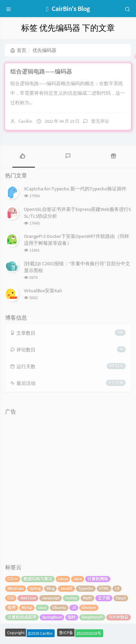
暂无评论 (100, 121)
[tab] (23, 156)
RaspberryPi (92, 617)
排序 (12, 608)
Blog (50, 588)
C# (117, 588)
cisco (42, 608)
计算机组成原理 (22, 617)
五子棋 (104, 598)
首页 (18, 50)
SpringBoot (52, 617)
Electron (89, 608)
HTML (104, 588)
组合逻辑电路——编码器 (41, 71)
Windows (16, 588)
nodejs (71, 598)
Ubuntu (59, 608)
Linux (63, 579)
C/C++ (13, 579)
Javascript (51, 598)
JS (74, 608)
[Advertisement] (68, 486)
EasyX (121, 598)
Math (87, 598)
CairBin (25, 121)
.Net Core (28, 598)
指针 (72, 617)
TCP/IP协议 (119, 617)
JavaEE (66, 588)
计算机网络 (98, 579)
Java (78, 579)
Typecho (86, 588)
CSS (11, 598)
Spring (35, 588)
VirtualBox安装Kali (43, 291)
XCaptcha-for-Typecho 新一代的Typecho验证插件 (75, 189)
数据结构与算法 (38, 579)
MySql (27, 608)
